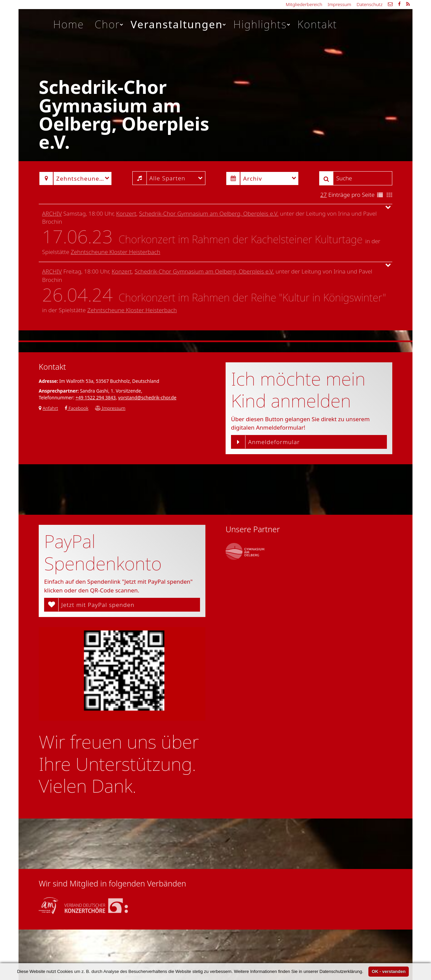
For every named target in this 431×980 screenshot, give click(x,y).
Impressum (339, 4)
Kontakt (317, 24)
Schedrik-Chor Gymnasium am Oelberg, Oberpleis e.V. (209, 213)
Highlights (262, 24)
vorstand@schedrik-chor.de (147, 397)
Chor (109, 24)
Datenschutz (370, 4)
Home (69, 24)
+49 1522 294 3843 (95, 397)
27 (323, 195)
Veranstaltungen (179, 24)
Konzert (126, 213)
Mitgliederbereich (304, 4)
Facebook (77, 408)
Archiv (52, 213)
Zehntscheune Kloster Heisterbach (115, 252)
